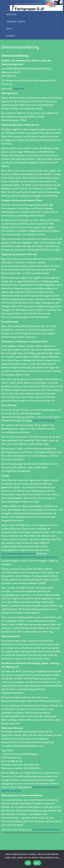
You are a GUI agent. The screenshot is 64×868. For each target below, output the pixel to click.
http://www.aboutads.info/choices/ (19, 554)
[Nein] (60, 859)
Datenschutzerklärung (44, 420)
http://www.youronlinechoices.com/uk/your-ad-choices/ (29, 557)
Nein (37, 863)
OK (28, 863)
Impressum (18, 89)
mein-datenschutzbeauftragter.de (46, 830)
